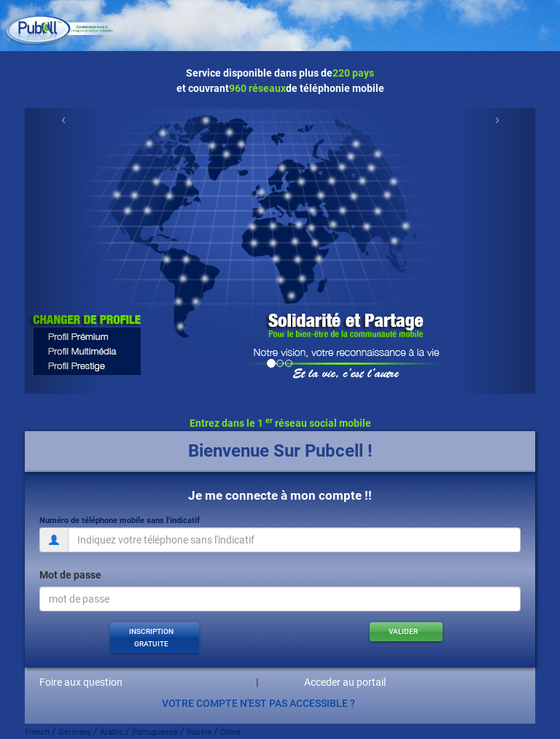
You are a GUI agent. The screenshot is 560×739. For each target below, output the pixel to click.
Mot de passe (70, 575)
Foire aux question (81, 682)
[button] (155, 638)
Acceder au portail (345, 682)
